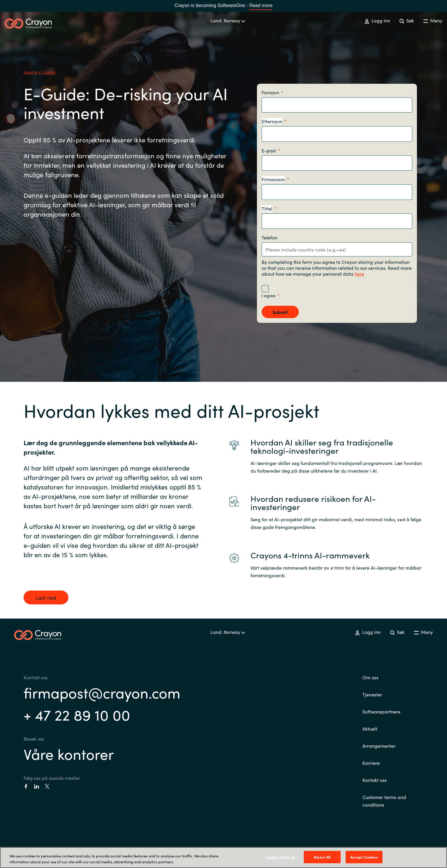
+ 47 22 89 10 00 (77, 714)
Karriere (371, 763)
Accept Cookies (364, 857)
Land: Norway (228, 20)
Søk (407, 20)
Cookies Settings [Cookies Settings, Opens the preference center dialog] (280, 857)
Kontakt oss (375, 780)
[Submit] (280, 312)
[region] (223, 858)
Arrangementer (379, 746)
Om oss (370, 677)
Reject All (322, 857)
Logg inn (377, 20)
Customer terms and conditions (384, 801)
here (359, 274)
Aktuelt (370, 729)
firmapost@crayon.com (102, 692)
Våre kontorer (69, 753)
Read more (261, 5)
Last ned (46, 597)
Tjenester (372, 694)
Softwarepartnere (381, 711)
